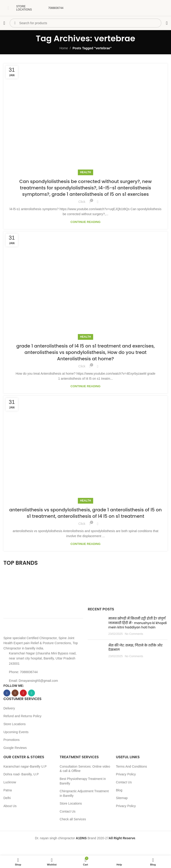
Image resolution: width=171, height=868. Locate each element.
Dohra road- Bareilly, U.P (21, 774)
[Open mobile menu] (4, 23)
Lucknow (10, 782)
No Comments (134, 634)
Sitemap (122, 798)
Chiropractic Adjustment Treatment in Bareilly (84, 793)
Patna (8, 790)
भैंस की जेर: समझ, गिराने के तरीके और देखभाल (135, 648)
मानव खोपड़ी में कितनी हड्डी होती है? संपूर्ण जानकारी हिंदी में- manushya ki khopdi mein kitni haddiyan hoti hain (137, 623)
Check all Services (73, 819)
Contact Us (67, 811)
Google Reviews (15, 748)
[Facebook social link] (7, 693)
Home (64, 48)
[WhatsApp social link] (32, 693)
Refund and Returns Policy (22, 716)
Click (82, 202)
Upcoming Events (16, 732)
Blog (119, 790)
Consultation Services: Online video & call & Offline (85, 769)
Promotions (12, 740)
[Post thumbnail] (96, 626)
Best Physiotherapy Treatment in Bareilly (83, 781)
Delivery (9, 708)
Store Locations (14, 724)
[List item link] (43, 672)
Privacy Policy (126, 774)
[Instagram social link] (15, 693)
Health (86, 172)
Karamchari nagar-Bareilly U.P (25, 766)
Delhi (7, 798)
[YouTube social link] (23, 693)
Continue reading (85, 222)
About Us (10, 806)
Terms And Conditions (132, 766)
